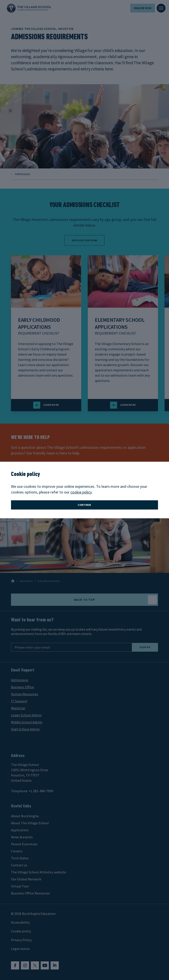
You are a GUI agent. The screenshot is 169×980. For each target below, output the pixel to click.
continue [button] (84, 505)
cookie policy (81, 492)
